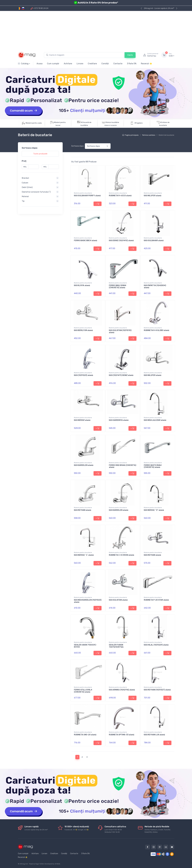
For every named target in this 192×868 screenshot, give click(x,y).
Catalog (23, 64)
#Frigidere (139, 123)
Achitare (68, 64)
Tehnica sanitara (149, 135)
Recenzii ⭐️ (147, 64)
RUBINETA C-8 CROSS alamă (121, 555)
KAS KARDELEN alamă (84, 465)
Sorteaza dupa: (78, 146)
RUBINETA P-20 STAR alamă (156, 600)
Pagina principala (130, 135)
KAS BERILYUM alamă (83, 330)
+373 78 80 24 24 (39, 8)
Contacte (118, 64)
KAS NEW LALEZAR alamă (155, 420)
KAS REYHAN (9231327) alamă (157, 690)
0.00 (172, 55)
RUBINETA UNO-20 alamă (85, 735)
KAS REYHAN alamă (83, 510)
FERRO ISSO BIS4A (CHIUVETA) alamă (123, 466)
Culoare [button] (25, 183)
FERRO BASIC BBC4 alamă (86, 241)
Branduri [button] (25, 178)
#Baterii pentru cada (34, 123)
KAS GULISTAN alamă (118, 600)
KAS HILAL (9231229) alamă (156, 645)
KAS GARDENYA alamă (119, 420)
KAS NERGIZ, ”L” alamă (84, 555)
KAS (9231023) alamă (83, 375)
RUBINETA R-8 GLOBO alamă (156, 330)
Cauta (130, 55)
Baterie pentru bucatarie (83, 193)
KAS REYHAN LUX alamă (154, 735)
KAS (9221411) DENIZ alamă (121, 375)
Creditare (92, 64)
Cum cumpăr (53, 64)
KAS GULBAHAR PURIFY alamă (87, 196)
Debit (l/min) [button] (27, 187)
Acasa (40, 64)
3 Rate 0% (132, 64)
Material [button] (25, 196)
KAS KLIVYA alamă (82, 285)
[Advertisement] (96, 30)
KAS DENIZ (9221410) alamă (121, 241)
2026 (42, 864)
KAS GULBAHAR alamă (154, 241)
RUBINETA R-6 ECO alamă (120, 196)
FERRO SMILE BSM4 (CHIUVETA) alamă (118, 287)
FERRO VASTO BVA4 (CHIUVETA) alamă (153, 466)
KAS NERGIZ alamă (82, 420)
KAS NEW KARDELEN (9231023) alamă (88, 601)
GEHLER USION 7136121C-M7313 (85, 646)
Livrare (80, 64)
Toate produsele (40, 154)
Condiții (105, 64)
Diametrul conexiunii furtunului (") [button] (36, 192)
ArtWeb (57, 864)
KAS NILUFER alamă (153, 196)
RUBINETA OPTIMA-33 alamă (122, 735)
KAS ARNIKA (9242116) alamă (122, 690)
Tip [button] (23, 201)
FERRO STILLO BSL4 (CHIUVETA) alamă (83, 691)
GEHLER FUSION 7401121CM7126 (116, 646)
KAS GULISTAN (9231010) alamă (120, 331)
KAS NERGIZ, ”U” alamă (154, 510)
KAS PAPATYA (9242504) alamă (155, 287)
